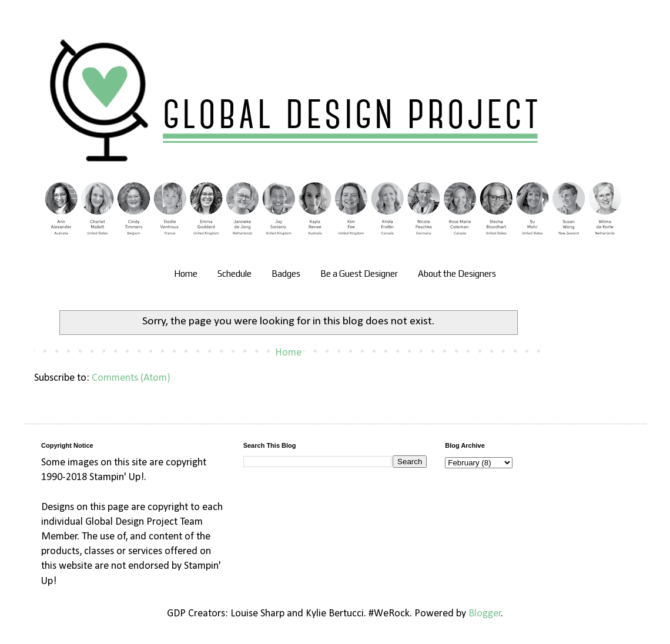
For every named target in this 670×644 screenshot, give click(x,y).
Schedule (235, 274)
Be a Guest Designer (359, 274)
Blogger (485, 614)
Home (186, 274)
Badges (286, 274)
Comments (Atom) (131, 378)
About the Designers (457, 274)
